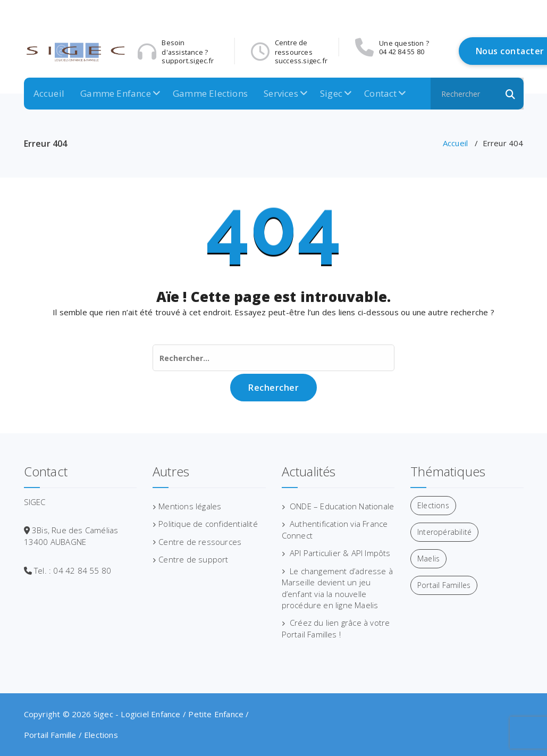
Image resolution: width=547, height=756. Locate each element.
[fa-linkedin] (520, 12)
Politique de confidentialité (208, 524)
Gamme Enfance (116, 93)
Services (281, 93)
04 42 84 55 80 (184, 52)
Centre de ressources (200, 542)
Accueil (49, 93)
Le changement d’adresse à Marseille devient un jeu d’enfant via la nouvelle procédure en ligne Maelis (337, 588)
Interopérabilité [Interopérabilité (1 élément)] (444, 532)
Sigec (331, 93)
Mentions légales (190, 506)
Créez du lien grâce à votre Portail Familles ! (336, 628)
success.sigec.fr (405, 61)
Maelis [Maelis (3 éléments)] (428, 558)
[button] (511, 94)
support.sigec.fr (301, 61)
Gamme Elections (210, 93)
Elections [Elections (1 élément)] (433, 505)
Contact (380, 93)
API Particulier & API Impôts (340, 553)
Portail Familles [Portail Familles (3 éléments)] (444, 585)
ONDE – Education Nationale (342, 506)
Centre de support (193, 559)
